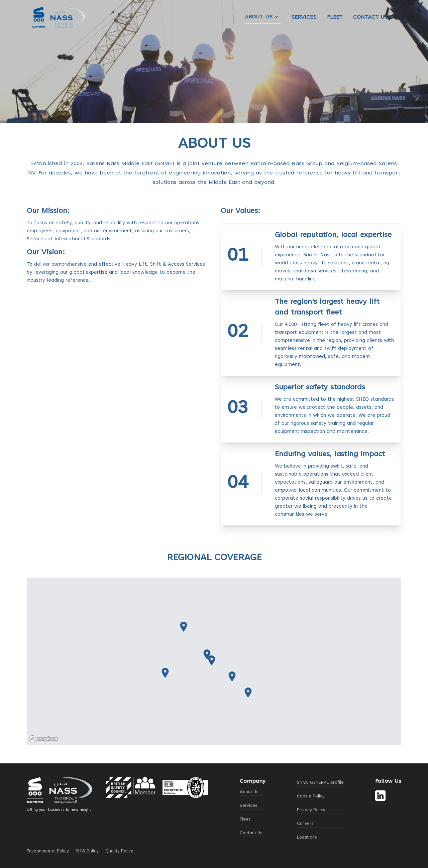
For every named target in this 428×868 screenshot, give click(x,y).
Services (304, 17)
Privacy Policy (311, 810)
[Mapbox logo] (43, 739)
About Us (263, 17)
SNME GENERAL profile (320, 783)
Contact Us (374, 17)
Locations (307, 838)
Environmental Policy (48, 851)
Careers (305, 824)
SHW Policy (87, 851)
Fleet (335, 17)
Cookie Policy (311, 796)
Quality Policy (119, 851)
